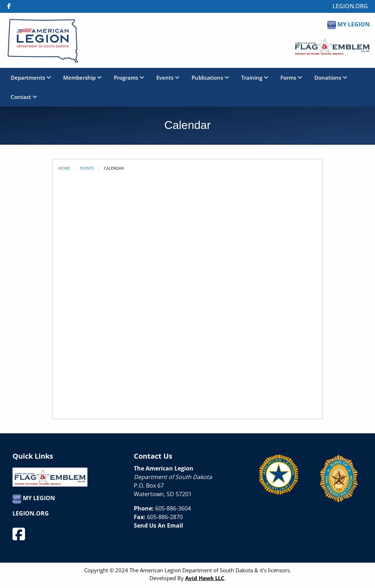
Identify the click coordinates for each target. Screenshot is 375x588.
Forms (291, 78)
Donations (331, 78)
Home (64, 168)
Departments (31, 78)
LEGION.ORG (350, 6)
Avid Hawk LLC (205, 578)
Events (168, 78)
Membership (82, 78)
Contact (24, 97)
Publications (210, 78)
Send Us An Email (158, 525)
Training (255, 78)
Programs (129, 78)
